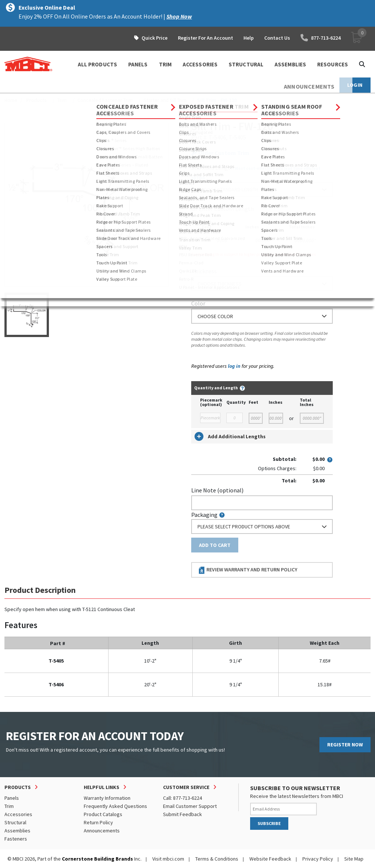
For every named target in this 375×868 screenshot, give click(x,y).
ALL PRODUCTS (97, 64)
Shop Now (179, 16)
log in (234, 366)
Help (249, 38)
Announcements (102, 831)
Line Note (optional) (217, 490)
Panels (12, 798)
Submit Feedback (182, 814)
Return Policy (98, 822)
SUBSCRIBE (269, 823)
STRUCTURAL (246, 64)
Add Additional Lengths (230, 436)
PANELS (138, 64)
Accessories (18, 814)
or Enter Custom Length (223, 209)
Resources (333, 64)
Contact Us (277, 38)
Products (36, 100)
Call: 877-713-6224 (182, 798)
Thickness (204, 271)
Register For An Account (205, 38)
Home (11, 100)
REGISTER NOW (345, 745)
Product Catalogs (103, 814)
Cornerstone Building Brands (97, 859)
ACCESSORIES (200, 64)
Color (198, 303)
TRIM (165, 64)
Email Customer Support (190, 806)
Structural (15, 822)
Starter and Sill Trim (165, 100)
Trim (62, 100)
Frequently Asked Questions (115, 806)
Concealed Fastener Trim (105, 100)
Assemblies (17, 831)
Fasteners (16, 839)
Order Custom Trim (220, 153)
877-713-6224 (321, 38)
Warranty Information (107, 798)
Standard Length (213, 168)
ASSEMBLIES (290, 64)
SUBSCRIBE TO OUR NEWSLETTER (295, 788)
